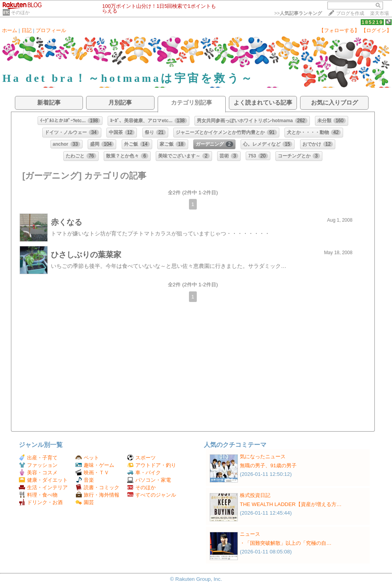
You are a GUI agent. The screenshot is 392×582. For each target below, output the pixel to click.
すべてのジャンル (152, 495)
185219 (372, 22)
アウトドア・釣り (152, 465)
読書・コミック (97, 487)
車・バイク (144, 473)
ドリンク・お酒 (41, 502)
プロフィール (51, 30)
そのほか (20, 13)
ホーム (10, 30)
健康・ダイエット (43, 480)
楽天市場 (379, 13)
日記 (27, 30)
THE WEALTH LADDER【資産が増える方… (291, 504)
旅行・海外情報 (97, 495)
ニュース (250, 534)
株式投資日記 (255, 495)
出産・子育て (38, 458)
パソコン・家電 (149, 480)
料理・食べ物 (38, 495)
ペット (87, 458)
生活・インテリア (43, 487)
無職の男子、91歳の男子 (268, 465)
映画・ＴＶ (92, 473)
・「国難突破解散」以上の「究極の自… (286, 543)
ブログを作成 (350, 13)
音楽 (85, 480)
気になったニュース (263, 456)
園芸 (85, 502)
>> (298, 13)
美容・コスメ (38, 473)
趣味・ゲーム (95, 465)
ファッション (38, 465)
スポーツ (141, 458)
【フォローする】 (339, 30)
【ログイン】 (376, 30)
